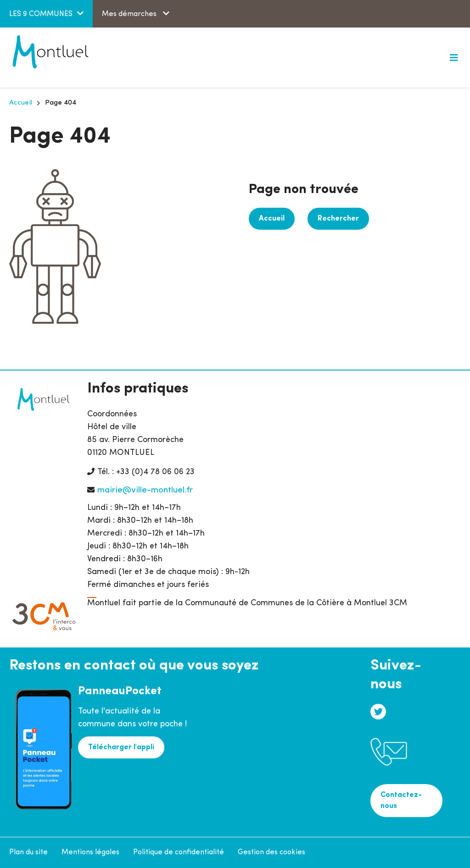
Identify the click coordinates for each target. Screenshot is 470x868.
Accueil (21, 103)
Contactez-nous (401, 801)
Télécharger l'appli (121, 747)
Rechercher (338, 219)
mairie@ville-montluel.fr (145, 490)
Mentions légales (90, 852)
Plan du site (28, 852)
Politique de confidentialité (179, 852)
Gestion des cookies (271, 852)
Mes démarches (130, 14)
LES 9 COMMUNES (41, 14)
